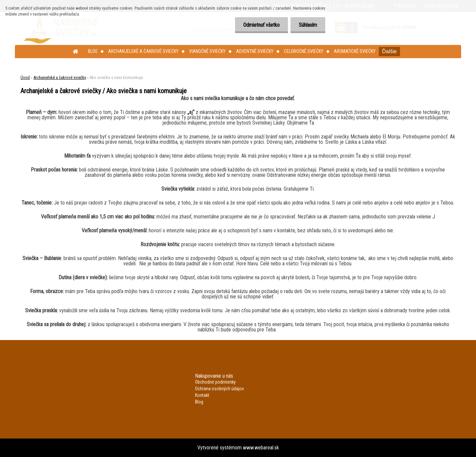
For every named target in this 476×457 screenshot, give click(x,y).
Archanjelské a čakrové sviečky (143, 51)
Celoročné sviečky (304, 51)
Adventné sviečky (255, 51)
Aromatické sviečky (355, 51)
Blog (93, 51)
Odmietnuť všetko (261, 25)
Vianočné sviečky (207, 51)
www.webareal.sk (261, 448)
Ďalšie (389, 51)
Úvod (25, 77)
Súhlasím (308, 25)
